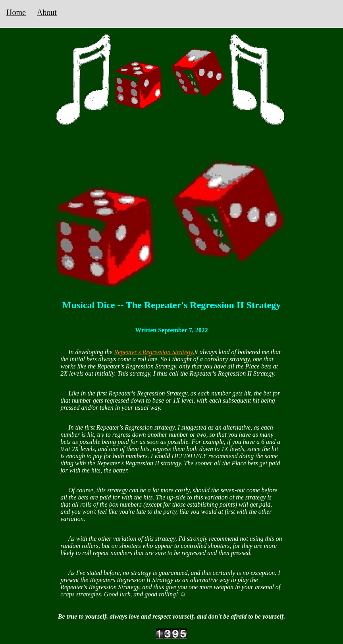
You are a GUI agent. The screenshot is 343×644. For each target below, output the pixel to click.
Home (16, 12)
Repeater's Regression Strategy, (154, 352)
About (47, 12)
